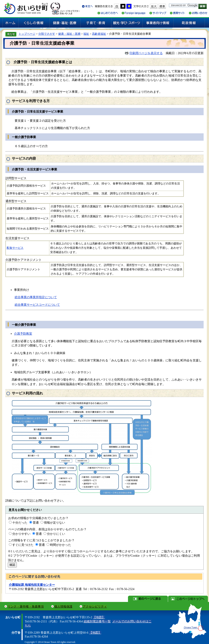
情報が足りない (55, 523)
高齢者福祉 (99, 34)
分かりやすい (21, 534)
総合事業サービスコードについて (37, 305)
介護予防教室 (23, 334)
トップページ (27, 34)
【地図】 (99, 617)
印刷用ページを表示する (146, 53)
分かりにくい (56, 534)
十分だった (20, 523)
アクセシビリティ (95, 606)
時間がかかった (61, 545)
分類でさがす (47, 34)
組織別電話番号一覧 (97, 621)
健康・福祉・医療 (69, 34)
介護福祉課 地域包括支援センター (32, 585)
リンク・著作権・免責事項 (26, 606)
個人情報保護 (63, 606)
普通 (36, 523)
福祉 (86, 34)
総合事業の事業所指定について (36, 297)
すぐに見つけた (23, 545)
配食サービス (15, 248)
